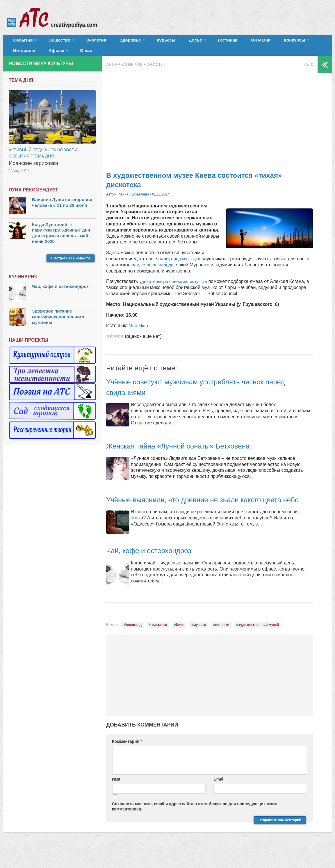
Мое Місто (140, 333)
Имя (116, 798)
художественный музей (259, 643)
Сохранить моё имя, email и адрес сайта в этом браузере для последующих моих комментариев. (194, 825)
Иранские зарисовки (33, 171)
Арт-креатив (120, 73)
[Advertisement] (210, 128)
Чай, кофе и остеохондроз (156, 569)
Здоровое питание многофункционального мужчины (58, 325)
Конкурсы (256, 42)
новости (222, 643)
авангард (134, 643)
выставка (159, 643)
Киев (180, 643)
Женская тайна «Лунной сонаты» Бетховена (190, 454)
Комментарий (127, 760)
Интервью (289, 42)
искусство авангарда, (155, 273)
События (21, 42)
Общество (54, 42)
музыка (200, 643)
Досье (171, 42)
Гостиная (200, 42)
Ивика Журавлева (132, 202)
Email (219, 798)
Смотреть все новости (71, 266)
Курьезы (147, 42)
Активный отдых (28, 158)
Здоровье (116, 42)
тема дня (43, 164)
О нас (46, 57)
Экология (87, 42)
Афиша (19, 57)
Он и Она (228, 42)
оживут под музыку (179, 267)
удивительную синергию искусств (175, 289)
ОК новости (150, 73)
